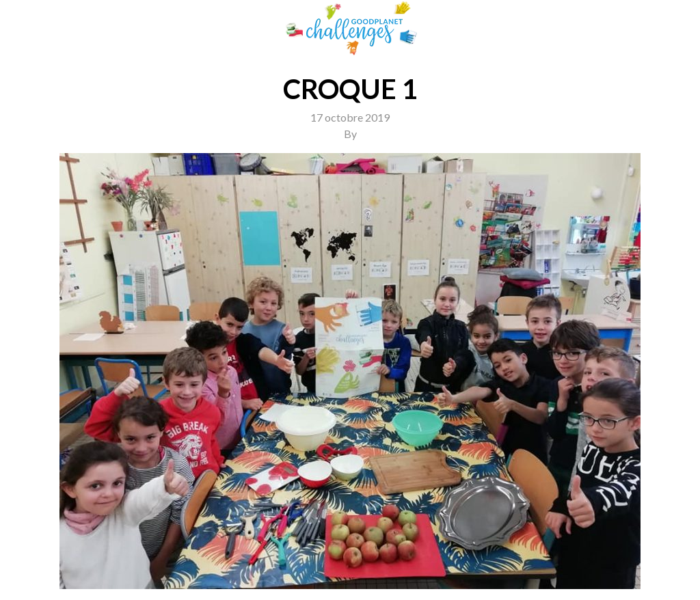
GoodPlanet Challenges (350, 28)
